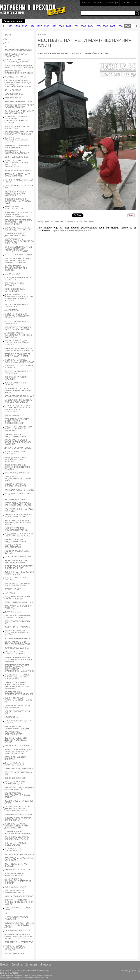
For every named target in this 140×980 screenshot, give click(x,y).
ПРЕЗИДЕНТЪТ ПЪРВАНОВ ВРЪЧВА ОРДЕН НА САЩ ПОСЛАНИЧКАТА (17, 677)
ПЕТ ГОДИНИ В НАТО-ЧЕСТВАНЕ (14, 284)
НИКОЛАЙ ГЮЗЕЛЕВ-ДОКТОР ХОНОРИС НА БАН (18, 819)
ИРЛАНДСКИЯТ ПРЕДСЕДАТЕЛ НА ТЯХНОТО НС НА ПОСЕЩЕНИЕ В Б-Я (18, 222)
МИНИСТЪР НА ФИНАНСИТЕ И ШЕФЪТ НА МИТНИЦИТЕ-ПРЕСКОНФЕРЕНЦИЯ (18, 751)
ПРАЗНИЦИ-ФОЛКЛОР (14, 954)
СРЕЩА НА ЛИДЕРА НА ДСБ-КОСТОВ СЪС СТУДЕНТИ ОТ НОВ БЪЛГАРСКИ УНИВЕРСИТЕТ (17, 409)
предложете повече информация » (72, 230)
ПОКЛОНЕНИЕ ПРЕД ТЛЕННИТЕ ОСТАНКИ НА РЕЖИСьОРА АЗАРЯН (19, 925)
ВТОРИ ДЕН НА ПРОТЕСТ (16, 77)
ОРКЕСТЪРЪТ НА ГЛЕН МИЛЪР (19, 942)
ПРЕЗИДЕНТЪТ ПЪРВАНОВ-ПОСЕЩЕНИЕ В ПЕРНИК (17, 584)
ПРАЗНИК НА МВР (13, 589)
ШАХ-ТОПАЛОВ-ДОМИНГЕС (17, 473)
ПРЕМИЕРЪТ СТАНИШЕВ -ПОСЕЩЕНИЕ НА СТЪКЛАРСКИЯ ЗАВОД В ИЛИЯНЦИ (16, 120)
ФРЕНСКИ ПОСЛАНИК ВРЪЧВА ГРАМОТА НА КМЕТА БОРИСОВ (19, 349)
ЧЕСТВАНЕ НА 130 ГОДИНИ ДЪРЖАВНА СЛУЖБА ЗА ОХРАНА (17, 740)
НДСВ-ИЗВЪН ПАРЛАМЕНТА (17, 639)
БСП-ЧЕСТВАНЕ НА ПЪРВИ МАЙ (19, 396)
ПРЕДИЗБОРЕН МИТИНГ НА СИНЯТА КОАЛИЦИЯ (17, 598)
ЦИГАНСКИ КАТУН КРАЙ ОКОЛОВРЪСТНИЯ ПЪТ (15, 485)
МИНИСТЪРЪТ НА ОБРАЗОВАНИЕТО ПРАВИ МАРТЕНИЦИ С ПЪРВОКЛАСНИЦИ (16, 164)
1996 (32, 26)
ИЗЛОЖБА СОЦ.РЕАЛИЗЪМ (17, 648)
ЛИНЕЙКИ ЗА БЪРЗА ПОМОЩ (18, 448)
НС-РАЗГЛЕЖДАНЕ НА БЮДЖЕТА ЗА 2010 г (15, 874)
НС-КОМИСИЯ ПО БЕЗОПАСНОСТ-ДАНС (14, 850)
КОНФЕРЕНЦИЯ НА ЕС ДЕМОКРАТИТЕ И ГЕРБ (15, 235)
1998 (47, 26)
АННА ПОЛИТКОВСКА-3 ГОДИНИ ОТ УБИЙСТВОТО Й (19, 789)
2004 (91, 26)
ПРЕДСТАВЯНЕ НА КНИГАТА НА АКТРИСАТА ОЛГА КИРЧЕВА (19, 535)
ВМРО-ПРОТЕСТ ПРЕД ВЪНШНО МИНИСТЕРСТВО (19, 573)
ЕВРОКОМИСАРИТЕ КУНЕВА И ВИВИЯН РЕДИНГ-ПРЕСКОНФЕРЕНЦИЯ (18, 421)
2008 (120, 26)
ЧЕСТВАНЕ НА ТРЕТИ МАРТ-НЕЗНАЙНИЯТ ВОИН (17, 175)
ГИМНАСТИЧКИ (11, 717)
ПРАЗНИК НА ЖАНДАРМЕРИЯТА (19, 854)
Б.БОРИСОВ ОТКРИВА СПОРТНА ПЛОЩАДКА (15, 653)
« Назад (42, 34)
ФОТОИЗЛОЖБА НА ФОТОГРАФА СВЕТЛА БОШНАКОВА (19, 112)
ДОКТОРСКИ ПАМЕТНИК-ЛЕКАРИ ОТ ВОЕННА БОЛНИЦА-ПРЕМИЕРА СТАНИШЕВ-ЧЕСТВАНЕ (19, 298)
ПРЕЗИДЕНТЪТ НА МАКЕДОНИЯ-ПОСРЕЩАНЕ (17, 152)
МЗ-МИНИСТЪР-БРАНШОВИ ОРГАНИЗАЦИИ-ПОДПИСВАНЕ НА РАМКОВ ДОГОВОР (18, 936)
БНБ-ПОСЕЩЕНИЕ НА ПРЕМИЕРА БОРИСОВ (15, 892)
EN (137, 3)
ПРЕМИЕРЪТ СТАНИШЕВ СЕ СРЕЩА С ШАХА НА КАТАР (17, 355)
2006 (105, 26)
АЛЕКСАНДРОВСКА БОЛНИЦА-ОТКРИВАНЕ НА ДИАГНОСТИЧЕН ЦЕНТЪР (18, 214)
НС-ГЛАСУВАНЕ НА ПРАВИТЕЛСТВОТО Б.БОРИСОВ (19, 693)
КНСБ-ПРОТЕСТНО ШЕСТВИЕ (18, 557)
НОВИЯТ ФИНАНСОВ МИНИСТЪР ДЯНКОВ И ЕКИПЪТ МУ (19, 700)
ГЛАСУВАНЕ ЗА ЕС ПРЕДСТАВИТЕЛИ (13, 546)
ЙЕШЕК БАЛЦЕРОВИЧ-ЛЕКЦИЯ (19, 602)
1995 (24, 26)
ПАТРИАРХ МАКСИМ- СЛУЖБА (18, 814)
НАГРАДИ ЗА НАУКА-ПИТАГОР (18, 170)
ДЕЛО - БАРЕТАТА (13, 612)
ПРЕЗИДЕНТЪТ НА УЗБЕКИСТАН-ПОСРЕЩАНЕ (17, 728)
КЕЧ (6, 914)
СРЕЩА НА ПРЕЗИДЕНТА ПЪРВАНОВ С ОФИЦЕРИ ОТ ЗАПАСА (17, 316)
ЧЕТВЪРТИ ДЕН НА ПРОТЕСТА (18, 102)
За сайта (98, 3)
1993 (10, 26)
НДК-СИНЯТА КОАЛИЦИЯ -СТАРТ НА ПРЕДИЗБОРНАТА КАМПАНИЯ (18, 442)
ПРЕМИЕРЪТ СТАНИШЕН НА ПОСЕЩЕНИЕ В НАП (17, 147)
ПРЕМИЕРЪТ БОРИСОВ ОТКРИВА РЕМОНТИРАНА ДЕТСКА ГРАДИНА (16, 826)
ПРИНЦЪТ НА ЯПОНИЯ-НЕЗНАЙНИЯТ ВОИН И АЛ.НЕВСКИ (15, 459)
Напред (136, 26)
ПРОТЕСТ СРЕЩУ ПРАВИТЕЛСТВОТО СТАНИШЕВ (19, 72)
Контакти (126, 3)
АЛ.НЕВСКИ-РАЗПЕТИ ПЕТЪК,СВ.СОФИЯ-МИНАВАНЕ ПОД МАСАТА (18, 335)
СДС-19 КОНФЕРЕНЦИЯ (15, 778)
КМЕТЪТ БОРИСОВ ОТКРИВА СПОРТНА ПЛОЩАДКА (18, 617)
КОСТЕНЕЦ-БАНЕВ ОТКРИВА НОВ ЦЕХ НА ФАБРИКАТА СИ (18, 504)
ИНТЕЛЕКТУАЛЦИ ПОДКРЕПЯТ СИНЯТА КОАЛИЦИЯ (18, 567)
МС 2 (7, 43)
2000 (61, 26)
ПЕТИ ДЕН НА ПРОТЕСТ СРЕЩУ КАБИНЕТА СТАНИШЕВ (19, 106)
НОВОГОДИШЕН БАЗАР (15, 887)
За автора (112, 3)
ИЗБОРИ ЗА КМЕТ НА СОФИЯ (18, 870)
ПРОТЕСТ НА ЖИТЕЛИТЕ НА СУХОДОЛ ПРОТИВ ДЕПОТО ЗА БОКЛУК (19, 902)
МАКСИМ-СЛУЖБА (13, 98)
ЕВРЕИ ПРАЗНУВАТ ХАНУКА (17, 931)
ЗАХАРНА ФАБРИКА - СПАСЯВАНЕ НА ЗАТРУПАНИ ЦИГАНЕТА (18, 881)
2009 (127, 26)
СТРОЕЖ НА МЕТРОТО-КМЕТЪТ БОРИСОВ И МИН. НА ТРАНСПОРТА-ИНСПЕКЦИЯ (19, 249)
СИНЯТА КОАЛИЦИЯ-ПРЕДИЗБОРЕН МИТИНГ (16, 541)
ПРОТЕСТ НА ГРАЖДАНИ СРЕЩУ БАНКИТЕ (16, 844)
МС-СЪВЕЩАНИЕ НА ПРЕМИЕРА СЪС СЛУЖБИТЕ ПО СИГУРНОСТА (19, 241)
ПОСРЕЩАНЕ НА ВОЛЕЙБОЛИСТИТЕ (13, 733)
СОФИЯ (8, 35)
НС (6, 39)
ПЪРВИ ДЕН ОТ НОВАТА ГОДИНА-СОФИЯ (16, 55)
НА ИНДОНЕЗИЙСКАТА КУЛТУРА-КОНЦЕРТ (15, 783)
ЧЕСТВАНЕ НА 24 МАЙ (15, 499)
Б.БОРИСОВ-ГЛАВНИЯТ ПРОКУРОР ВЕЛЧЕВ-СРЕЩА (17, 643)
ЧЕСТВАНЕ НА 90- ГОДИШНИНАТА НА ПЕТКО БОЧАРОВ (16, 140)
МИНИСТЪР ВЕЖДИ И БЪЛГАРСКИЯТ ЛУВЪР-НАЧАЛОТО (15, 948)
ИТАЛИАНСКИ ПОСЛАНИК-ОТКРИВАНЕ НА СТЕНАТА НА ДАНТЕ (18, 391)
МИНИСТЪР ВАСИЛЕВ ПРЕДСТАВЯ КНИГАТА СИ (16, 529)
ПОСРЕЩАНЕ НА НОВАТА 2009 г (19, 50)
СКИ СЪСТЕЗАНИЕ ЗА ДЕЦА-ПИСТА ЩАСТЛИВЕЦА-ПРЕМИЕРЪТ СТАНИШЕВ (18, 260)
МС (6, 46)
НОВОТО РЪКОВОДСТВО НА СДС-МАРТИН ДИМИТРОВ (17, 61)
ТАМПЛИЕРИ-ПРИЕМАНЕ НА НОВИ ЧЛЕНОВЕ (17, 707)
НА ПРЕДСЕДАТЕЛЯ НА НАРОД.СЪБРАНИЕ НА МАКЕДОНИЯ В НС (15, 193)
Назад (4, 26)
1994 (17, 26)
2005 (98, 26)
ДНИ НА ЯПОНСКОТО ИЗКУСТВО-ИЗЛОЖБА (14, 764)
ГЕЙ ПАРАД (10, 593)
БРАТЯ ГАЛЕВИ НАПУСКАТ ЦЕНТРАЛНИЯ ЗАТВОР (16, 561)
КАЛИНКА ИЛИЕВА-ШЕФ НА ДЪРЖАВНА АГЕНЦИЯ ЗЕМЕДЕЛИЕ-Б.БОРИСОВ (17, 809)
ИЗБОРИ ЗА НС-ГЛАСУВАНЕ (17, 627)
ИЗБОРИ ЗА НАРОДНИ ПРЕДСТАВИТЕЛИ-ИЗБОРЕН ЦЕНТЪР (17, 633)
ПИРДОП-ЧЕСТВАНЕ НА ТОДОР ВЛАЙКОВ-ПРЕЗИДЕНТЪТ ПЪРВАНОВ (19, 429)
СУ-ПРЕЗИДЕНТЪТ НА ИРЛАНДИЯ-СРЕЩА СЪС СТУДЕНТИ (16, 268)
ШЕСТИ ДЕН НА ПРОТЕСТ (16, 157)
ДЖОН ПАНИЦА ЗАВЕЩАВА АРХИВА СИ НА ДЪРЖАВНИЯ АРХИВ (18, 522)
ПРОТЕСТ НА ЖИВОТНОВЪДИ (18, 255)
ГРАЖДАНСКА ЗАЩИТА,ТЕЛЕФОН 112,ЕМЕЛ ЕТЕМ (18, 479)
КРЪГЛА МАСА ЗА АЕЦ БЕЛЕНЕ (19, 769)
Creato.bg (135, 970)
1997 (39, 26)
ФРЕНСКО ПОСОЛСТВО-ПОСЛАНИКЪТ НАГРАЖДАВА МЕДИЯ (17, 201)
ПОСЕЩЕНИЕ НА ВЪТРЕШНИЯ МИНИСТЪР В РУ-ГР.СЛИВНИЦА (19, 66)
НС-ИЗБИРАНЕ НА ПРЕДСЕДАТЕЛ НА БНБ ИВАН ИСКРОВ (18, 795)
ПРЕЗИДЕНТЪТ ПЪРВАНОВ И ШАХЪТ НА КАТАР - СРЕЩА (18, 328)
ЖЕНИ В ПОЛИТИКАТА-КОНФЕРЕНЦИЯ (15, 290)
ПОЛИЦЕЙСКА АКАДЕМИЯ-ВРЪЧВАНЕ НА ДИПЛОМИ (17, 838)
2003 (83, 26)
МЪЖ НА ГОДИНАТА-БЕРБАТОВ (19, 896)
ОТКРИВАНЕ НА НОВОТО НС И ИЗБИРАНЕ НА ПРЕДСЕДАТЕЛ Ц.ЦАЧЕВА (18, 659)
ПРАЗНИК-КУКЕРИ (13, 415)
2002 (76, 26)
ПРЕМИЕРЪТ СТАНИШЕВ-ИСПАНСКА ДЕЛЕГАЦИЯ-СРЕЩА (19, 361)
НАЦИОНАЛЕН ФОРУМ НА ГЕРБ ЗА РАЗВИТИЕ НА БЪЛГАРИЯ (19, 133)
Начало (86, 3)
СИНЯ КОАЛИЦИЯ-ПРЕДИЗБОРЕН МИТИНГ (16, 436)
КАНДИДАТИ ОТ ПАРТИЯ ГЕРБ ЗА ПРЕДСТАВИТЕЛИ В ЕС (18, 401)
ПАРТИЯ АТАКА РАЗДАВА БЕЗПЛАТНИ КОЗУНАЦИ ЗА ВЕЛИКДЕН (17, 343)
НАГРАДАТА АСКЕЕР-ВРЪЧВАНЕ (19, 490)
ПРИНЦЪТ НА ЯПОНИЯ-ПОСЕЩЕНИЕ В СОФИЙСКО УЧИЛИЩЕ (17, 467)
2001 (69, 26)
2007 (113, 26)
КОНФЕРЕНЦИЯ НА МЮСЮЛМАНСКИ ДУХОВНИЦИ (18, 833)
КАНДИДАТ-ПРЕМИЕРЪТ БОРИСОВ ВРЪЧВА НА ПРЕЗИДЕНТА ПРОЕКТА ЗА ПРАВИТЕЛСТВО (17, 685)
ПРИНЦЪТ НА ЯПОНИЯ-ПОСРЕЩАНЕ (15, 453)
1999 (54, 26)
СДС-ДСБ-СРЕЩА (12, 274)
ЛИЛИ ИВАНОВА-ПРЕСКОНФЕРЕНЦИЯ (14, 208)
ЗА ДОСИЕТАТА (11, 310)
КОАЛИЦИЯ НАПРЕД (14, 94)
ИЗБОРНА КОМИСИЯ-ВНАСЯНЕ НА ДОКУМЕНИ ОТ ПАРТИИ (19, 516)
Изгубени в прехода (32, 8)
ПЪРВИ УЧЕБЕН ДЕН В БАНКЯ (18, 746)
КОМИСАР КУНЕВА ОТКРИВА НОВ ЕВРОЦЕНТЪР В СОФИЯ (18, 229)
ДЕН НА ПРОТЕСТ (13, 90)
